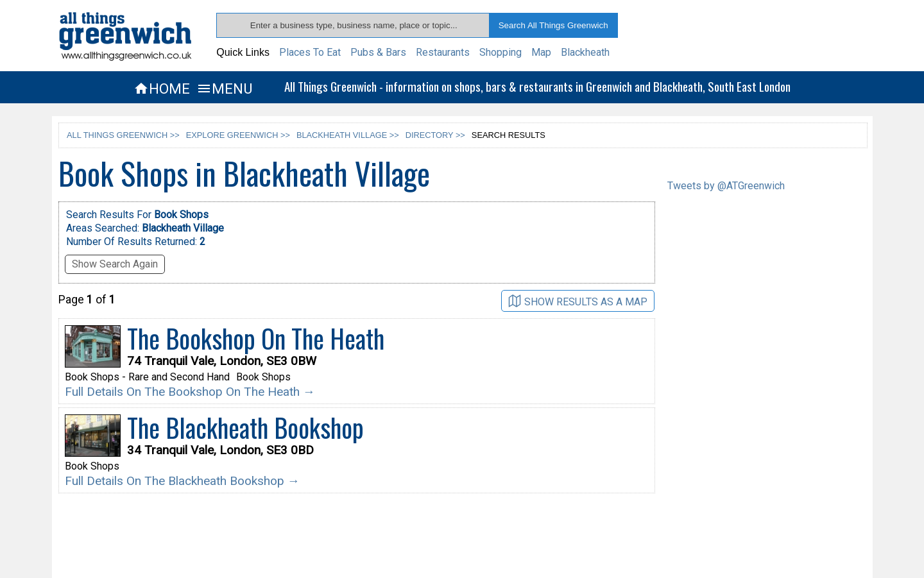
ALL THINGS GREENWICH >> (123, 135)
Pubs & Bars (378, 52)
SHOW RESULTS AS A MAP (578, 301)
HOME (162, 89)
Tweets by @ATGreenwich (726, 186)
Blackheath (585, 52)
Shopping (501, 52)
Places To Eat (310, 52)
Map (541, 52)
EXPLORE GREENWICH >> (238, 135)
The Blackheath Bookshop (245, 427)
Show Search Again (115, 264)
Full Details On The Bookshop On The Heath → (190, 392)
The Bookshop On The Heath (256, 338)
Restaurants (443, 52)
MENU (224, 89)
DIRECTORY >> (435, 135)
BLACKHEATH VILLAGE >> (348, 135)
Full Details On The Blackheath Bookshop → (182, 481)
